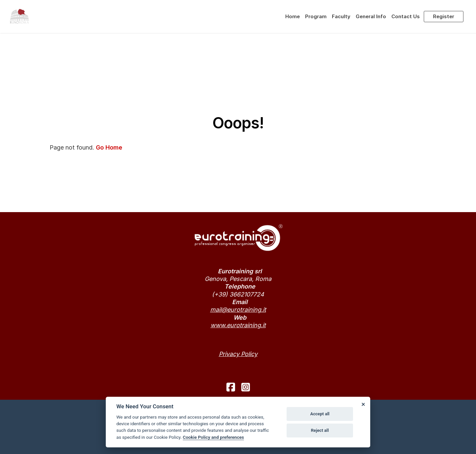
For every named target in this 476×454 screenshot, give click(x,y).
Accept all (320, 414)
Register (444, 16)
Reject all (320, 430)
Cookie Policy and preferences (213, 437)
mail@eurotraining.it (238, 310)
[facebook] (231, 387)
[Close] (363, 404)
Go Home (109, 147)
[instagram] (246, 387)
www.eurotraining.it (238, 325)
